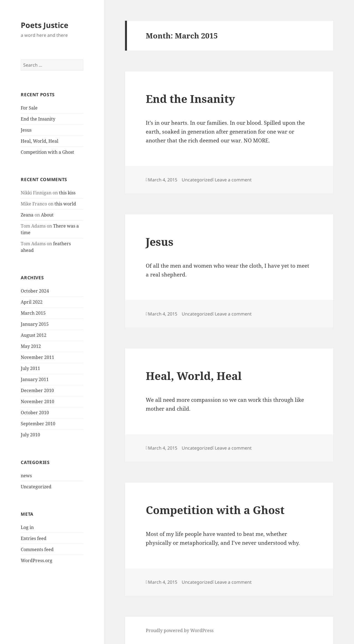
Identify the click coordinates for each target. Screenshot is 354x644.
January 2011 (35, 379)
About (47, 215)
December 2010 (37, 390)
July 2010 (30, 435)
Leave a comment (233, 180)
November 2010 (37, 401)
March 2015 (33, 313)
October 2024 (35, 291)
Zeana (27, 215)
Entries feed (34, 538)
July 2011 (30, 368)
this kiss (67, 193)
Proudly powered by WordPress (180, 630)
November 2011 (37, 357)
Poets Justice (45, 25)
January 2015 (35, 324)
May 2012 (31, 346)
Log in (27, 527)
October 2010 (35, 413)
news (26, 476)
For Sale (29, 108)
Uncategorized (36, 487)
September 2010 (38, 424)
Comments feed (37, 549)
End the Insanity (38, 119)
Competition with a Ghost (47, 152)
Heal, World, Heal (40, 141)
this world (65, 204)
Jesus (26, 130)
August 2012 (34, 335)
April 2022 (32, 302)
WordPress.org (37, 560)
